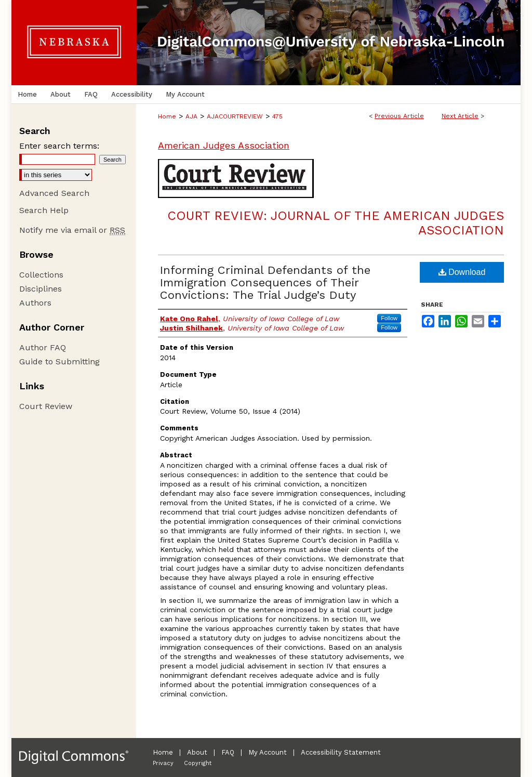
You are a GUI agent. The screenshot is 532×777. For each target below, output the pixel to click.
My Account (268, 752)
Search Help (44, 210)
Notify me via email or (72, 230)
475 (277, 116)
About (197, 752)
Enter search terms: (59, 146)
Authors (35, 303)
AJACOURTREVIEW (235, 116)
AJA (191, 116)
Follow (389, 318)
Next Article (460, 116)
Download (462, 272)
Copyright (198, 763)
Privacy (163, 763)
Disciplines (41, 289)
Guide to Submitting (59, 361)
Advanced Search (54, 193)
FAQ (228, 752)
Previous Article (399, 116)
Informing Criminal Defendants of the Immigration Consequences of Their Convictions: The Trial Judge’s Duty (265, 282)
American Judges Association (224, 145)
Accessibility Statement (341, 752)
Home (167, 116)
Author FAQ (43, 347)
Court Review (46, 406)
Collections (41, 275)
